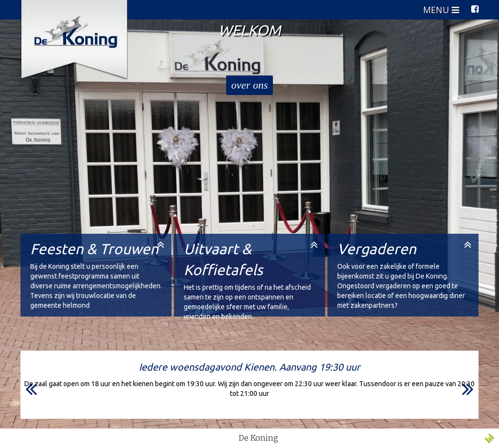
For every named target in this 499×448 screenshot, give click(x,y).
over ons (249, 85)
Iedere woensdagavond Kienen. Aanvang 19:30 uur (249, 367)
